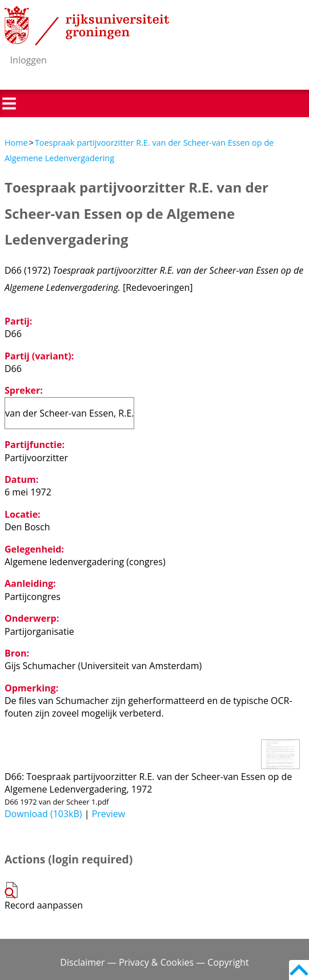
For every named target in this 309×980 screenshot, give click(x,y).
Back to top (299, 970)
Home (16, 143)
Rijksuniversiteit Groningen (87, 26)
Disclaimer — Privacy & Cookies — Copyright (154, 962)
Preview (109, 814)
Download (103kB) (43, 814)
